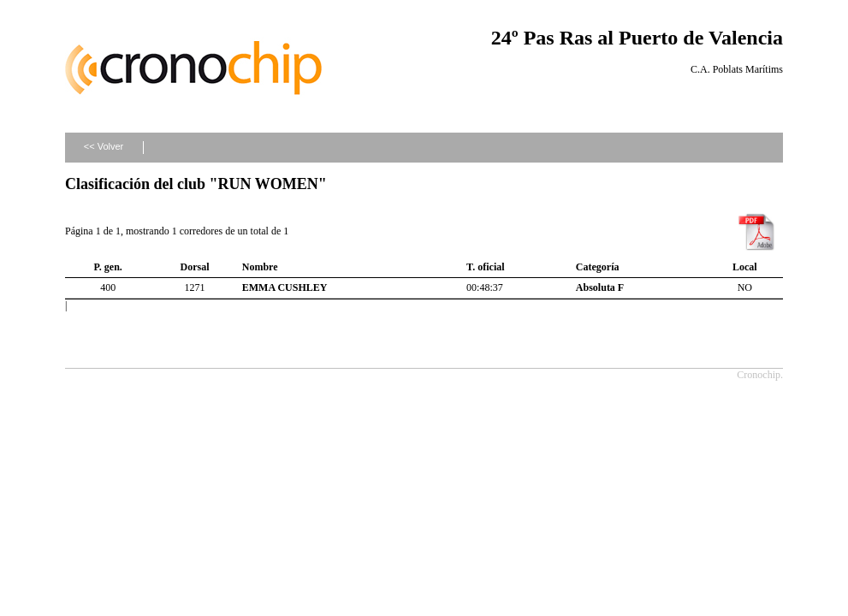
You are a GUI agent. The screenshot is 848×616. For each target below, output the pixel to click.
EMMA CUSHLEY (285, 287)
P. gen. (108, 267)
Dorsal (195, 267)
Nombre (260, 267)
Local (745, 267)
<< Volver (104, 146)
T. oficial (485, 267)
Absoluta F (600, 287)
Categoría (598, 267)
